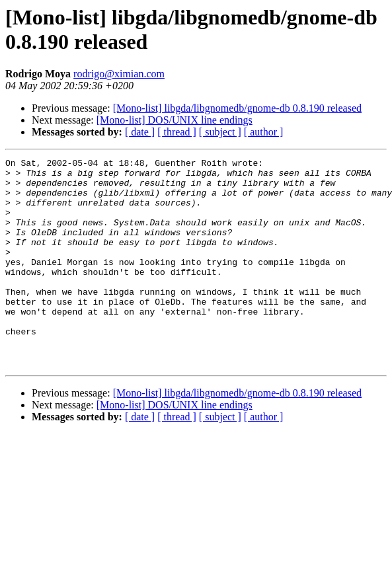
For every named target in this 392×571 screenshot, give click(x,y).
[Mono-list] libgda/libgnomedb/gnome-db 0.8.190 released (237, 108)
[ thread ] (177, 132)
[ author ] (264, 132)
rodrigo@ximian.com (119, 74)
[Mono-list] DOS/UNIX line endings (175, 120)
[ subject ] (220, 132)
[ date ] (140, 132)
